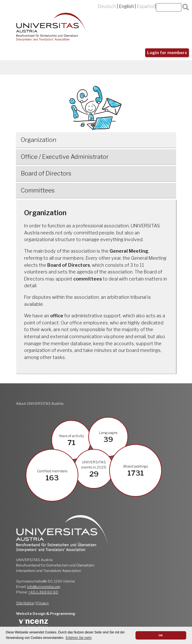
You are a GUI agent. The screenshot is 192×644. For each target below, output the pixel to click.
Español (145, 6)
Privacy (43, 603)
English (127, 6)
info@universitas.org (44, 587)
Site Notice (25, 603)
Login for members (167, 53)
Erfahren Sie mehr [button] (79, 638)
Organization (39, 140)
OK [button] (161, 635)
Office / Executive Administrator (65, 157)
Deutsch (107, 6)
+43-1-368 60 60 (43, 592)
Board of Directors (46, 173)
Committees (38, 190)
